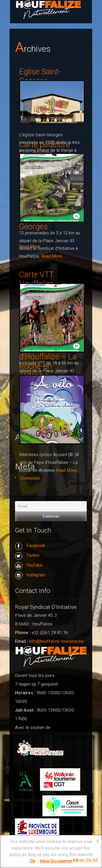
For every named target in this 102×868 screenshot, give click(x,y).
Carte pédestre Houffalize (44, 149)
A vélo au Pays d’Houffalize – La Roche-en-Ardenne (48, 362)
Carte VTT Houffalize (36, 279)
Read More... (53, 256)
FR (76, 861)
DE (95, 861)
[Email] (51, 506)
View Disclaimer (56, 861)
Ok (33, 861)
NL (82, 861)
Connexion (30, 478)
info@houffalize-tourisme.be (56, 641)
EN (89, 861)
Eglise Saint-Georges (40, 76)
